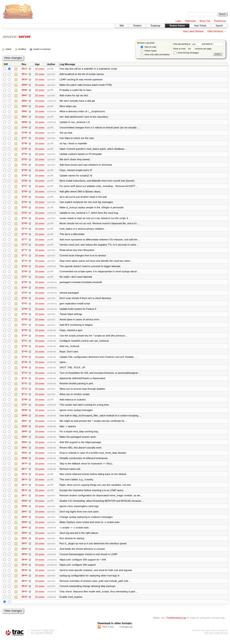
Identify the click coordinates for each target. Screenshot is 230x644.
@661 (24, 543)
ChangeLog (126, 632)
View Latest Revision (193, 31)
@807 (24, 96)
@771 (24, 257)
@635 (24, 602)
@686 (24, 430)
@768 (24, 273)
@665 (24, 527)
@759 (24, 317)
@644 (24, 586)
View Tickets (200, 26)
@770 (24, 263)
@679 (24, 467)
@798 (24, 133)
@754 (24, 338)
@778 (24, 236)
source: (10, 36)
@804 (24, 101)
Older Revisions (215, 31)
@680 (24, 462)
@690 (24, 413)
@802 (24, 112)
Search (219, 26)
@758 (24, 322)
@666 (24, 521)
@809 (24, 85)
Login (178, 21)
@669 (24, 505)
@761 (24, 306)
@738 (24, 370)
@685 (24, 435)
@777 (24, 241)
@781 (24, 220)
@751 (24, 343)
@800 (24, 123)
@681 (24, 457)
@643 (24, 591)
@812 (24, 69)
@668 (24, 510)
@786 (24, 193)
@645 (24, 580)
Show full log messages (186, 53)
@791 (24, 166)
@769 (24, 268)
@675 (24, 478)
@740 (24, 360)
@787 (24, 187)
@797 (24, 139)
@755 (24, 333)
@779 (24, 230)
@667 (24, 516)
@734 (24, 376)
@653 (24, 559)
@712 (24, 397)
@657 (24, 548)
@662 (24, 537)
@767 (24, 279)
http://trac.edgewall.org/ (216, 638)
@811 (24, 74)
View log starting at (188, 44)
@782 (24, 214)
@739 (24, 365)
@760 (24, 311)
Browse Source (177, 26)
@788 (24, 182)
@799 (24, 128)
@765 (24, 284)
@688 (24, 419)
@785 (24, 198)
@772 (24, 252)
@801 (24, 117)
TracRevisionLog (176, 623)
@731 (24, 387)
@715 (24, 392)
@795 (24, 149)
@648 (24, 570)
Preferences (220, 21)
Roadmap (156, 26)
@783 (24, 209)
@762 (24, 300)
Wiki (122, 26)
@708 (24, 403)
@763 (24, 295)
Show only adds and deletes (155, 55)
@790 (24, 171)
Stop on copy (148, 47)
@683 (24, 446)
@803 (24, 106)
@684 (24, 440)
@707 (24, 408)
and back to (213, 44)
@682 (24, 451)
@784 (24, 203)
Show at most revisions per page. (193, 49)
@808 (24, 90)
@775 (24, 246)
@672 (24, 494)
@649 (24, 564)
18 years (40, 69)
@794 (24, 155)
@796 (24, 144)
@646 (24, 575)
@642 (24, 597)
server (25, 36)
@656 (24, 554)
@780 (24, 225)
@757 (24, 327)
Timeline (137, 26)
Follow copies (148, 51)
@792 (24, 160)
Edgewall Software (43, 638)
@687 (24, 424)
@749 (24, 354)
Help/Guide (190, 21)
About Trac (205, 21)
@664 (24, 532)
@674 (24, 484)
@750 (24, 349)
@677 (24, 473)
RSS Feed (108, 632)
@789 (24, 176)
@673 (24, 489)
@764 (24, 290)
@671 (24, 500)
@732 (24, 381)
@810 (24, 79)
